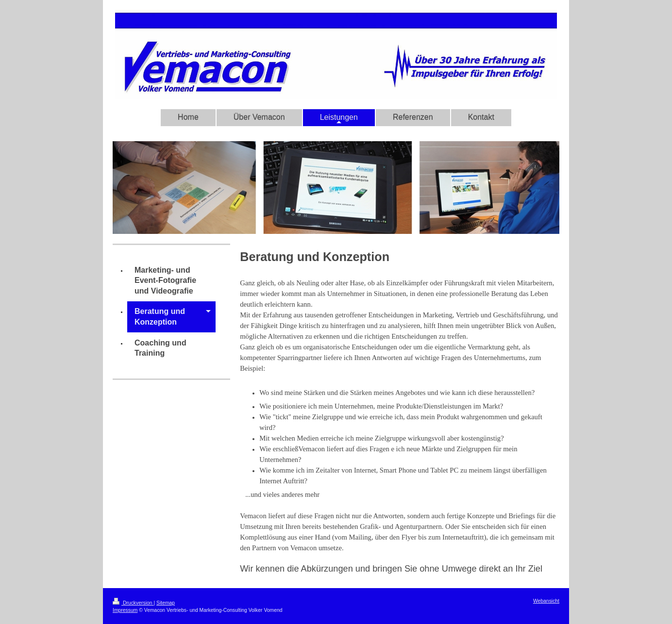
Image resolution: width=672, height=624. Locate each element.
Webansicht (546, 601)
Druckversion (133, 603)
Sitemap (166, 603)
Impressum (125, 610)
